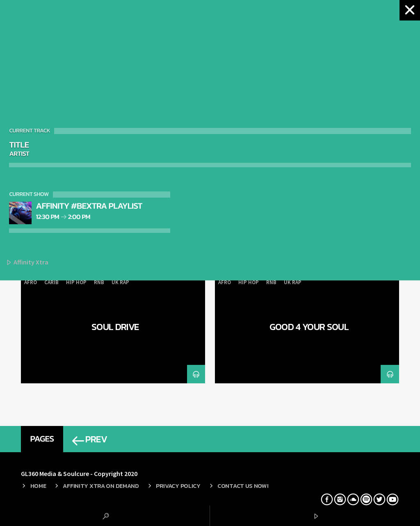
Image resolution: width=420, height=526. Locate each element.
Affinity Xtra (27, 263)
